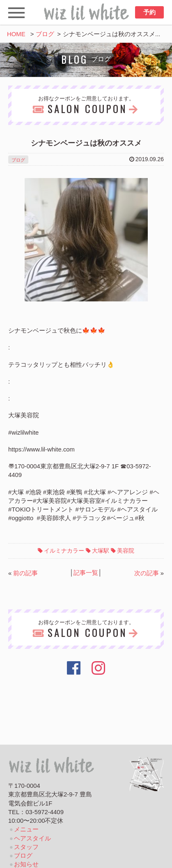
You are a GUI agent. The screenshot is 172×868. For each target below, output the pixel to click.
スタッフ (26, 847)
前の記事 (25, 573)
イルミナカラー (64, 551)
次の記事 (147, 573)
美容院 (126, 551)
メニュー (26, 829)
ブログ (45, 34)
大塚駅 (101, 551)
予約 (149, 12)
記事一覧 (86, 573)
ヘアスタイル (32, 838)
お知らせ (26, 864)
